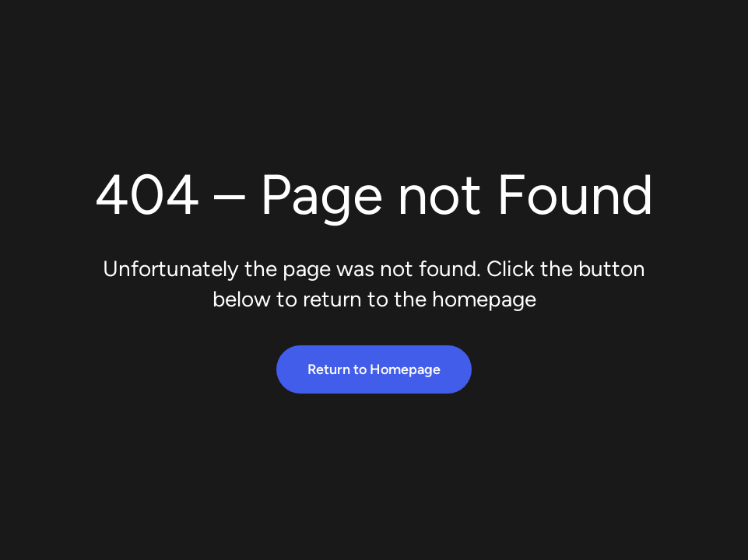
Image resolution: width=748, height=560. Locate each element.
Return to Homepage (374, 369)
